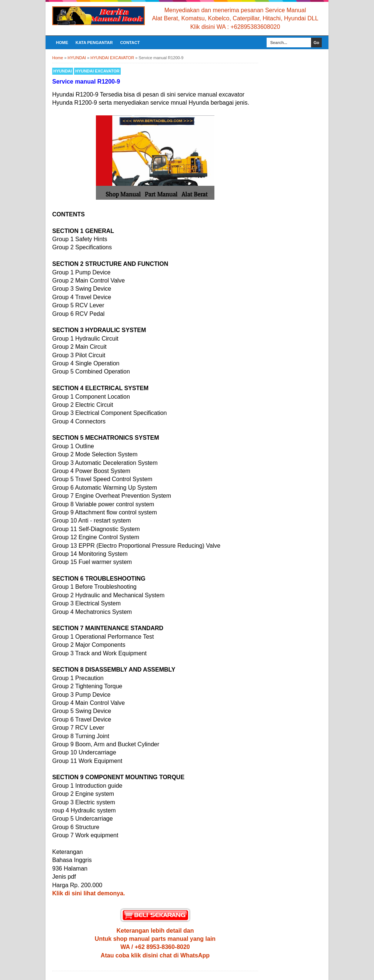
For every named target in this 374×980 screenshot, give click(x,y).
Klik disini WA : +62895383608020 (235, 27)
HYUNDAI (63, 71)
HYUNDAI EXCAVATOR (97, 71)
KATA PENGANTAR (94, 43)
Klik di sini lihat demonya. (89, 893)
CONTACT (130, 43)
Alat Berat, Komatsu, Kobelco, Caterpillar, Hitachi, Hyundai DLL (235, 18)
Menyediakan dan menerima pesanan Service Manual (235, 10)
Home (62, 43)
